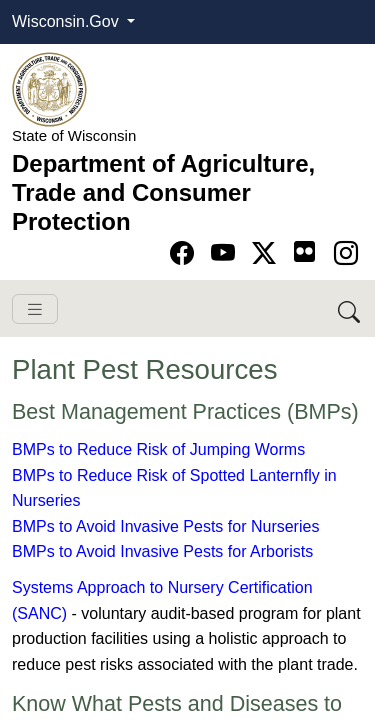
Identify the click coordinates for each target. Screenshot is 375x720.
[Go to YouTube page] (226, 253)
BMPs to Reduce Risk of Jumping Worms (158, 449)
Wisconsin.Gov (67, 21)
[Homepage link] (49, 88)
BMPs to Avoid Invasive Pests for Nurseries (165, 526)
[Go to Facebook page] (185, 253)
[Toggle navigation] (35, 309)
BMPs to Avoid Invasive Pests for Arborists (162, 551)
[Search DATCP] (350, 308)
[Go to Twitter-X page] (267, 253)
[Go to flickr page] (304, 251)
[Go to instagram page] (346, 253)
